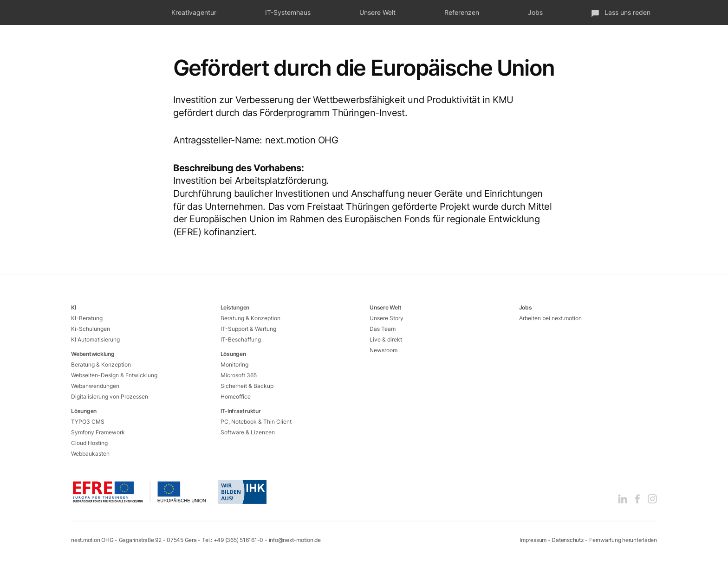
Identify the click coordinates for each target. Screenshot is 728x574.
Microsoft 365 (239, 375)
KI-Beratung (87, 318)
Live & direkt (386, 339)
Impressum (533, 540)
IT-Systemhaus (288, 12)
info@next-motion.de (295, 540)
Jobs (535, 12)
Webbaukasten (90, 454)
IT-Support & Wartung (248, 329)
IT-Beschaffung (241, 339)
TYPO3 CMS (88, 422)
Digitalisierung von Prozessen (110, 397)
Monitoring (234, 364)
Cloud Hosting (89, 443)
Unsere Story (387, 318)
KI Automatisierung (95, 339)
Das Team (383, 329)
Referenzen (462, 12)
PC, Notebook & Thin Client (256, 422)
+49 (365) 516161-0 (239, 540)
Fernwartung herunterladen (623, 540)
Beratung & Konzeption (101, 364)
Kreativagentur (194, 12)
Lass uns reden (621, 13)
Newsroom (383, 350)
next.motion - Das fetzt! (100, 13)
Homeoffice (236, 397)
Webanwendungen (95, 386)
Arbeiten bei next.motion (550, 318)
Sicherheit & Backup (247, 386)
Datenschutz (568, 540)
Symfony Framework (98, 432)
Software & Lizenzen (248, 432)
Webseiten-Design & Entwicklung (114, 375)
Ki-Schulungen (91, 329)
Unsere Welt (377, 12)
